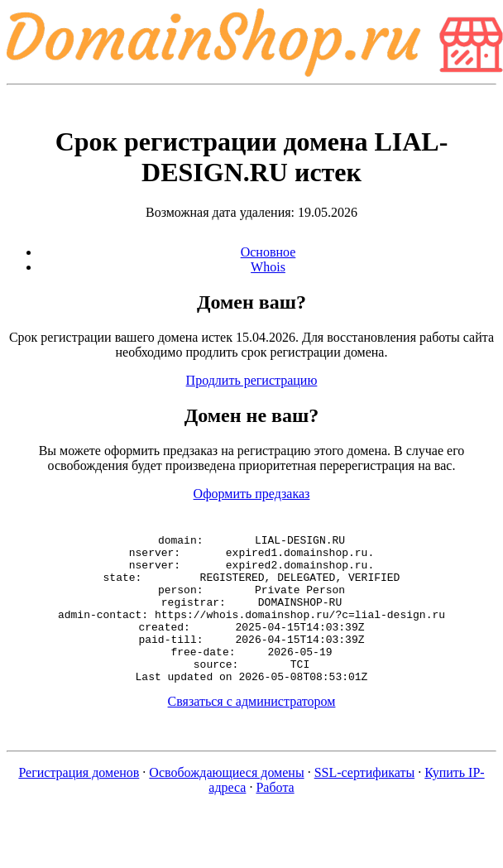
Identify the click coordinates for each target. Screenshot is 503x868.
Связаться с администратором (252, 731)
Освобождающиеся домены (226, 802)
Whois (268, 267)
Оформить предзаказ (252, 494)
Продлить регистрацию (252, 380)
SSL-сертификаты (365, 802)
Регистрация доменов (79, 802)
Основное (268, 252)
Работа (275, 817)
